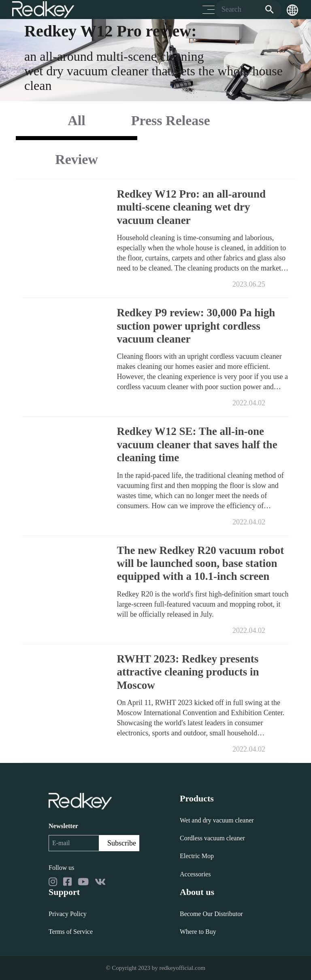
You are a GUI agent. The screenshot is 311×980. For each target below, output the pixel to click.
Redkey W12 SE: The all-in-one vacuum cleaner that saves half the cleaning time (197, 444)
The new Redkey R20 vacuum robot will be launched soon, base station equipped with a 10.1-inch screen (200, 563)
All (76, 120)
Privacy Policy (68, 914)
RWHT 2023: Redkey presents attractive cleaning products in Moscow (188, 672)
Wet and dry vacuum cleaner (217, 820)
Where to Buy (198, 932)
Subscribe (122, 843)
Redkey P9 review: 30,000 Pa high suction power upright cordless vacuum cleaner (196, 326)
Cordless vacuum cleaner (212, 838)
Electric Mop (197, 856)
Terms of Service (71, 932)
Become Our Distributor (211, 914)
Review (77, 159)
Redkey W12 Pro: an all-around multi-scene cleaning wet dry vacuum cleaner (191, 207)
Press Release (171, 120)
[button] (292, 10)
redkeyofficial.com (182, 968)
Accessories (195, 874)
